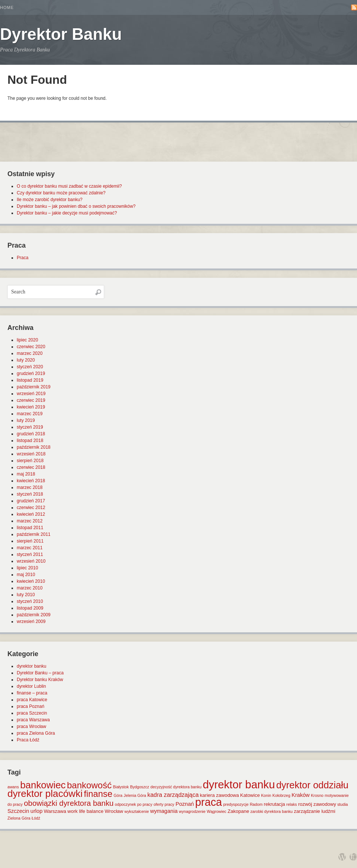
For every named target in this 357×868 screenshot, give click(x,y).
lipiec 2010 (27, 568)
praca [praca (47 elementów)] (209, 802)
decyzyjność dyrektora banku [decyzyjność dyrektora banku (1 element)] (176, 787)
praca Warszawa (33, 720)
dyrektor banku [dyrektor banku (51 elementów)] (239, 784)
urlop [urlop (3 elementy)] (37, 811)
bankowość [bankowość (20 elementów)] (89, 785)
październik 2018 (34, 447)
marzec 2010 (30, 588)
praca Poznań (30, 706)
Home (7, 7)
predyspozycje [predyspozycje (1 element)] (236, 804)
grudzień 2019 (31, 373)
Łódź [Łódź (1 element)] (36, 818)
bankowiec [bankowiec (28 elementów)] (43, 785)
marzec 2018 (30, 487)
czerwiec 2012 (31, 508)
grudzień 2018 (31, 434)
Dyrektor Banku (61, 34)
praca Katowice (32, 700)
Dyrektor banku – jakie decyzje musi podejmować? (67, 213)
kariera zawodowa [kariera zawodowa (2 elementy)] (220, 795)
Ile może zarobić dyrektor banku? (50, 200)
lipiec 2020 (27, 340)
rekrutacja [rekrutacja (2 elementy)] (274, 804)
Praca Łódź (28, 740)
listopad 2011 (30, 528)
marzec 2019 (30, 414)
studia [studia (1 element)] (342, 804)
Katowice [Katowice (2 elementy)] (250, 795)
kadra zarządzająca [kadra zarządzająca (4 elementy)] (173, 795)
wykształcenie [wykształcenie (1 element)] (137, 811)
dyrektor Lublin (31, 686)
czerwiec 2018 (31, 467)
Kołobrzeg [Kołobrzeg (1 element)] (282, 795)
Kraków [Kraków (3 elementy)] (301, 795)
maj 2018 (26, 474)
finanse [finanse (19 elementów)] (98, 794)
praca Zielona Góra (36, 733)
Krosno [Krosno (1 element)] (317, 795)
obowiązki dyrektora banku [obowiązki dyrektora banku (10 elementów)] (69, 803)
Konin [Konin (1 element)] (266, 795)
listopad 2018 (30, 441)
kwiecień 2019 (31, 407)
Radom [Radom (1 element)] (256, 804)
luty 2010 (26, 595)
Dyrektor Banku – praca (40, 673)
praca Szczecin (32, 713)
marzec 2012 (30, 521)
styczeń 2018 (30, 494)
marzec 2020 (30, 353)
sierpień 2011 (30, 541)
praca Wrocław (31, 726)
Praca (22, 258)
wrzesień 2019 (31, 394)
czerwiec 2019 (31, 400)
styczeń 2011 (30, 554)
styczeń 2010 (30, 601)
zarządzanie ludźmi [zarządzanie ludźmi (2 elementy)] (314, 811)
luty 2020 (26, 360)
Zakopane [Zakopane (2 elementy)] (238, 811)
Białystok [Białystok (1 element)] (121, 787)
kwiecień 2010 (31, 581)
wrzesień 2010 (31, 561)
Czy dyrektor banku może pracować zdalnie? (61, 193)
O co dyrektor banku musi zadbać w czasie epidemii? (69, 186)
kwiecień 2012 (31, 514)
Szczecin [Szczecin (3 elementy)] (18, 811)
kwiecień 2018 (31, 481)
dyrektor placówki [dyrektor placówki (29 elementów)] (45, 794)
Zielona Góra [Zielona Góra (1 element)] (19, 818)
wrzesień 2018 (31, 454)
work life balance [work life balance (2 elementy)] (85, 811)
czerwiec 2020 (31, 347)
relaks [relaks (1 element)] (292, 804)
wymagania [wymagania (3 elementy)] (164, 811)
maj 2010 (26, 575)
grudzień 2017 (31, 501)
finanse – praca (32, 693)
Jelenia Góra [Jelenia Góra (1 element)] (135, 795)
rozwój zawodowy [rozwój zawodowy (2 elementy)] (317, 804)
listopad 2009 (30, 608)
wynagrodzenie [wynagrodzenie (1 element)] (192, 811)
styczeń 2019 (30, 427)
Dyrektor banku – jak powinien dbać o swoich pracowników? (76, 206)
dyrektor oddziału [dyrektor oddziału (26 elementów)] (312, 785)
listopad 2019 (30, 380)
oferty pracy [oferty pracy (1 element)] (164, 804)
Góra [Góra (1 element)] (118, 795)
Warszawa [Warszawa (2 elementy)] (55, 811)
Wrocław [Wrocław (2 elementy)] (114, 811)
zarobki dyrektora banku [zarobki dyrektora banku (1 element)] (271, 811)
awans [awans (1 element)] (13, 787)
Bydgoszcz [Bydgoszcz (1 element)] (140, 787)
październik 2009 (34, 615)
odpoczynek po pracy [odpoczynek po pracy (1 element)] (134, 804)
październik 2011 (34, 534)
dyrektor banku (31, 666)
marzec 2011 (30, 548)
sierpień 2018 (30, 461)
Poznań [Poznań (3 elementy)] (185, 804)
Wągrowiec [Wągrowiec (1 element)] (217, 811)
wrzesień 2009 (31, 621)
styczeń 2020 (30, 367)
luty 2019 (26, 420)
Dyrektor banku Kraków (40, 680)
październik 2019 (34, 387)
